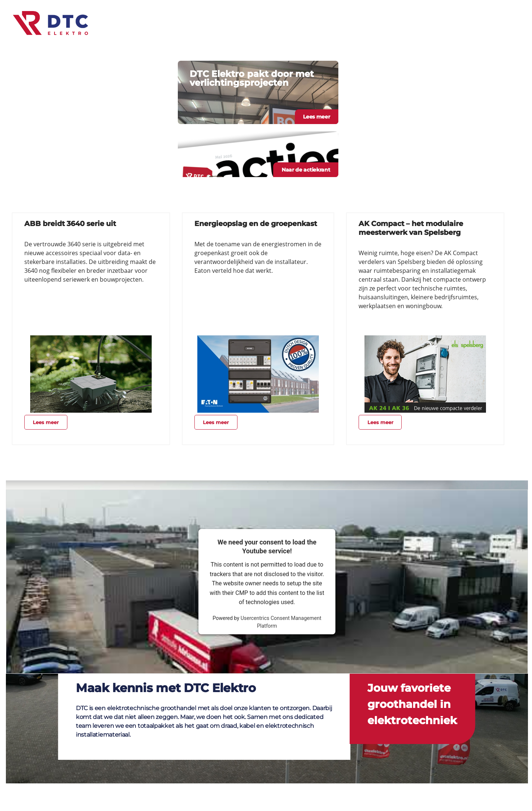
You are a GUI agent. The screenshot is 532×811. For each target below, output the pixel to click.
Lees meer (316, 117)
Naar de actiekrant (306, 170)
